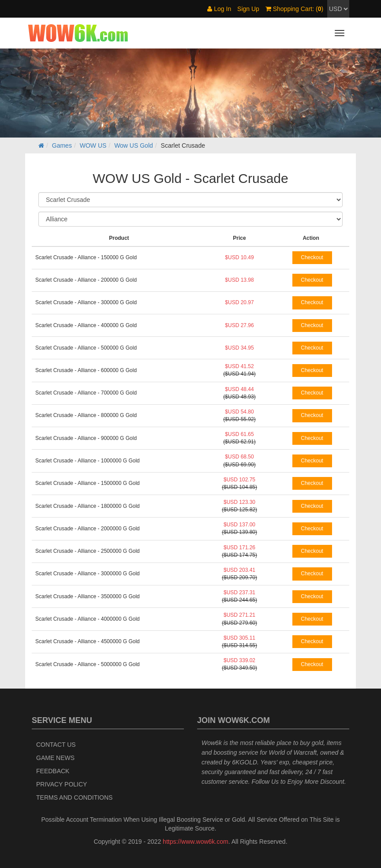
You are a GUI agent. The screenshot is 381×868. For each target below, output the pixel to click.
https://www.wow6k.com (196, 842)
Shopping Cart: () (294, 9)
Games (62, 145)
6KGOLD (245, 762)
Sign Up (248, 9)
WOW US (93, 145)
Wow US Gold (134, 145)
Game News (55, 758)
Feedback (53, 771)
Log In (219, 9)
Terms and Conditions (74, 797)
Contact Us (56, 745)
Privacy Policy (62, 784)
